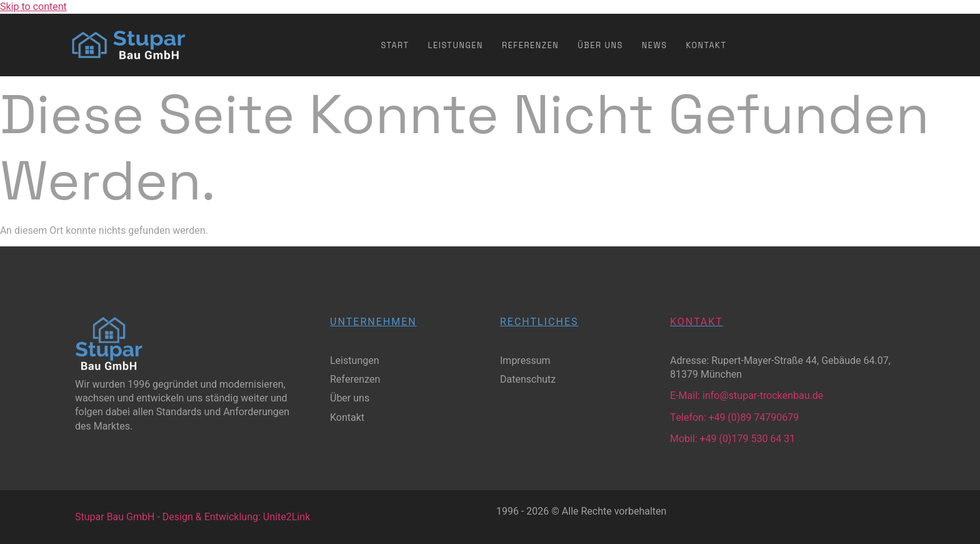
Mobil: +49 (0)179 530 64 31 (732, 439)
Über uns (600, 45)
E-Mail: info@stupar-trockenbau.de (747, 396)
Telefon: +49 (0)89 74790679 (734, 418)
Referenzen (530, 45)
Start (395, 45)
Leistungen (456, 45)
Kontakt (707, 45)
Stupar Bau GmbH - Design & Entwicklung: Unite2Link (192, 517)
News (655, 45)
